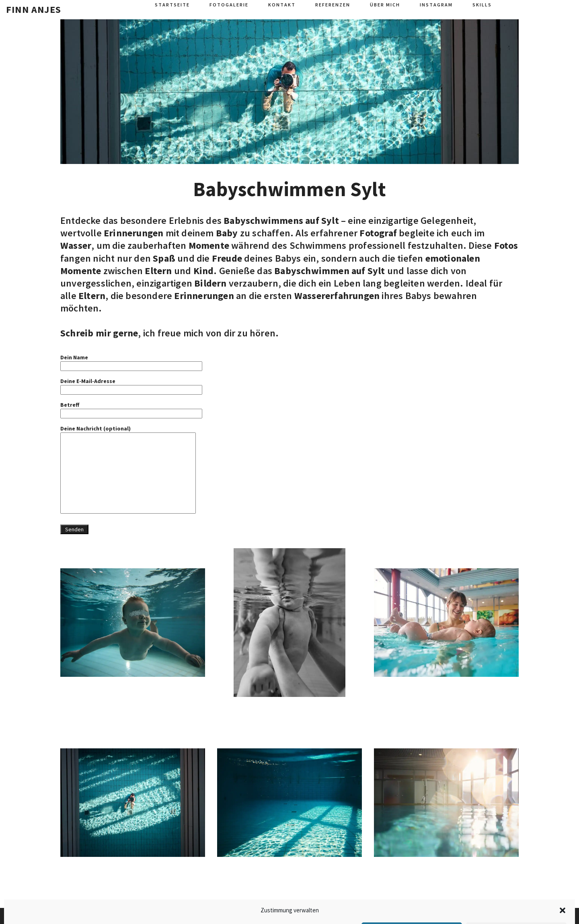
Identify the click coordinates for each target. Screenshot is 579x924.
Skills (482, 5)
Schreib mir (86, 333)
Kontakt (282, 5)
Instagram (436, 5)
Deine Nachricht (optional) (128, 470)
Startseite (172, 5)
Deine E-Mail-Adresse (131, 385)
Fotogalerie (229, 5)
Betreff (131, 409)
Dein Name (131, 362)
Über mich (385, 5)
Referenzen (333, 5)
